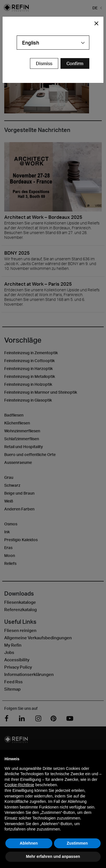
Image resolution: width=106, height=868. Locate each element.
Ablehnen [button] (29, 843)
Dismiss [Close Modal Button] (44, 63)
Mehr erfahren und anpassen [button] (53, 856)
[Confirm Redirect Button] (75, 63)
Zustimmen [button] (77, 843)
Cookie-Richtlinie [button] (19, 785)
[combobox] (53, 43)
